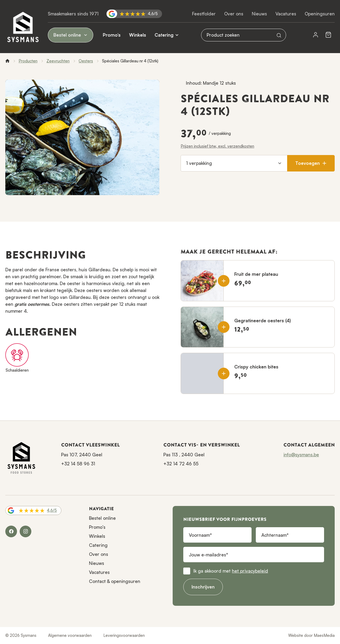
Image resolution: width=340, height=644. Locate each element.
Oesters (86, 61)
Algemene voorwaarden (70, 635)
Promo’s (112, 35)
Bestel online (71, 35)
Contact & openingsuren (115, 581)
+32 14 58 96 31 (78, 464)
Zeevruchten (58, 61)
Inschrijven (203, 587)
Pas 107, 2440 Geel (82, 455)
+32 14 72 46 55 (181, 464)
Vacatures (286, 14)
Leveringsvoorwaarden (124, 635)
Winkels (138, 35)
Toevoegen (311, 163)
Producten (28, 61)
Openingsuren (320, 14)
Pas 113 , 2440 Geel (184, 455)
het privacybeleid (250, 571)
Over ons (234, 14)
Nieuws (259, 14)
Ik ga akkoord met (231, 571)
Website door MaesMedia (311, 635)
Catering (164, 35)
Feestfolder (204, 14)
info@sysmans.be (301, 455)
